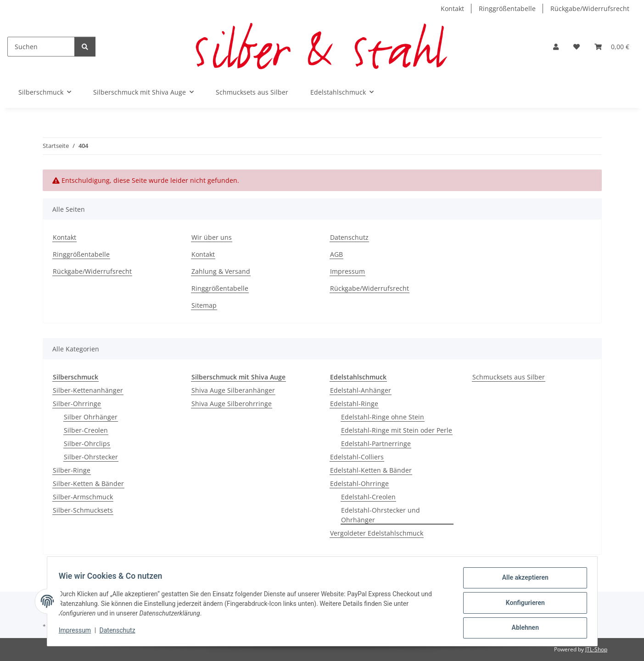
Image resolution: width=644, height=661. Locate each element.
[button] (556, 47)
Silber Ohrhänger (91, 417)
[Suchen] (41, 47)
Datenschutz (120, 633)
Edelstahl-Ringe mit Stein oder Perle (397, 430)
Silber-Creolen (86, 430)
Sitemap (204, 305)
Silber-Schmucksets (83, 510)
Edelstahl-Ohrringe (359, 483)
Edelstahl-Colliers (357, 457)
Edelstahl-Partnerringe (376, 443)
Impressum (78, 633)
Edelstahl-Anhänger (361, 390)
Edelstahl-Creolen (368, 497)
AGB (336, 254)
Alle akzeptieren (522, 581)
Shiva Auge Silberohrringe (232, 404)
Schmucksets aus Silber (509, 377)
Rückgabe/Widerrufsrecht (590, 8)
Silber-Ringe (72, 470)
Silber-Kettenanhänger (88, 390)
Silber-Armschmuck (83, 497)
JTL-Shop (596, 649)
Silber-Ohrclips (87, 443)
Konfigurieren (522, 605)
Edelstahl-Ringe (354, 404)
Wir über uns (212, 237)
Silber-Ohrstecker (91, 457)
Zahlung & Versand (221, 271)
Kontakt (452, 8)
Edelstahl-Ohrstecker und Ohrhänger (381, 515)
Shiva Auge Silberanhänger (233, 390)
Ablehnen (522, 628)
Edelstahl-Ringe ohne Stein (383, 417)
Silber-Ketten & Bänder (88, 483)
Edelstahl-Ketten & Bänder (371, 470)
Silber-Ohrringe (77, 404)
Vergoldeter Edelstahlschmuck (377, 533)
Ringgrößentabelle (507, 8)
